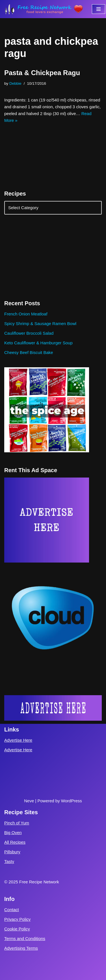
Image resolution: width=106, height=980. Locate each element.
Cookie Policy (17, 929)
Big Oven (13, 832)
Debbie (15, 83)
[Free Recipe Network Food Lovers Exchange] (44, 9)
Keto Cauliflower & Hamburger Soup (38, 343)
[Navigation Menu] (99, 9)
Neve (29, 801)
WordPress (72, 801)
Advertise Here (18, 740)
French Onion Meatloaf (26, 314)
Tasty (9, 861)
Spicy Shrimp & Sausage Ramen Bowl (40, 324)
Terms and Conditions (25, 938)
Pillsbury (12, 852)
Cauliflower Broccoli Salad (29, 333)
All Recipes (15, 842)
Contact (12, 910)
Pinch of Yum (17, 823)
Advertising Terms (21, 948)
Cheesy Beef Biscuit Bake (29, 352)
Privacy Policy (17, 919)
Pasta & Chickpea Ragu (42, 73)
